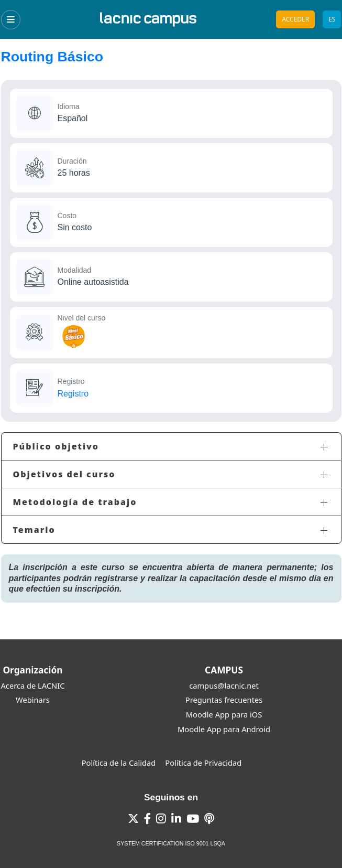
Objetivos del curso (64, 474)
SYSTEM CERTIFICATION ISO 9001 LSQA (171, 843)
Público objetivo (56, 446)
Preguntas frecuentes (224, 700)
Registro (73, 394)
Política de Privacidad (203, 763)
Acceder (295, 19)
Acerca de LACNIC (33, 685)
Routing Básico (52, 57)
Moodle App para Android (224, 729)
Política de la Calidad (119, 763)
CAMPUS (224, 670)
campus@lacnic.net (224, 685)
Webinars (33, 700)
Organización (32, 670)
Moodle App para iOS (224, 714)
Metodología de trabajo (75, 502)
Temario (34, 530)
